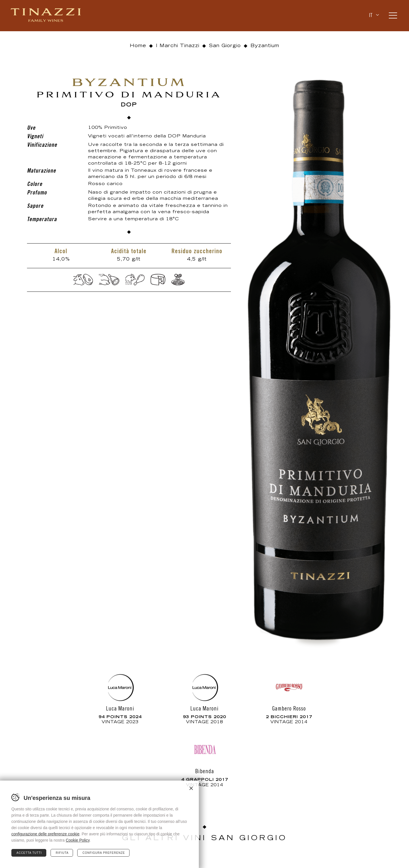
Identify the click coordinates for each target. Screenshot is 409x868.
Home (138, 46)
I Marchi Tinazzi (178, 46)
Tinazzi (46, 16)
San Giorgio (225, 46)
